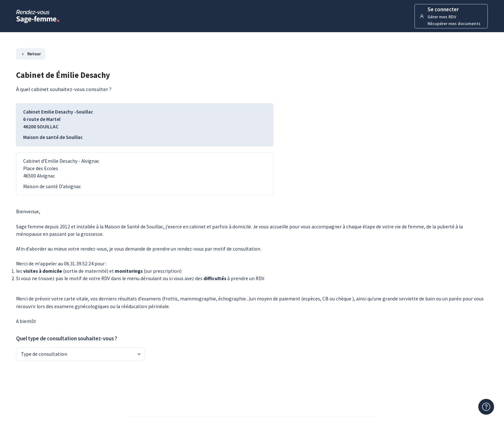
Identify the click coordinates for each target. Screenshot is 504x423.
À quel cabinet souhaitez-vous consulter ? (64, 89)
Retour (31, 54)
